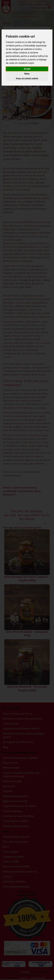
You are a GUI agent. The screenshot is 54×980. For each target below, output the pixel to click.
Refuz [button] (27, 74)
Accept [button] (27, 69)
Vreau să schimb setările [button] (27, 79)
